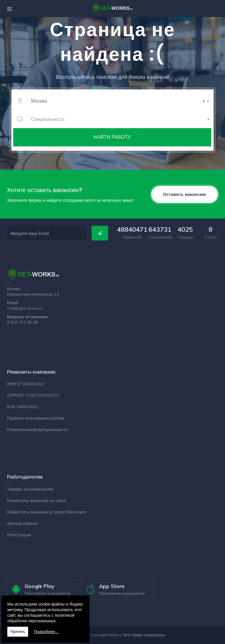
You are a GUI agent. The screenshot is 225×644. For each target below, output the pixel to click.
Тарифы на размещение (30, 489)
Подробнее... (46, 632)
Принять (18, 632)
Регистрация (19, 535)
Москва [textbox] (118, 101)
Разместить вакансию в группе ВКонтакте (47, 512)
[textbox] (119, 119)
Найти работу (112, 137)
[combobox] (119, 101)
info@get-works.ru (25, 308)
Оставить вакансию (185, 194)
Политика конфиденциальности (37, 430)
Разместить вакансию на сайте (37, 501)
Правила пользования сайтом (35, 418)
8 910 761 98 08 (22, 322)
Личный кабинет (22, 523)
